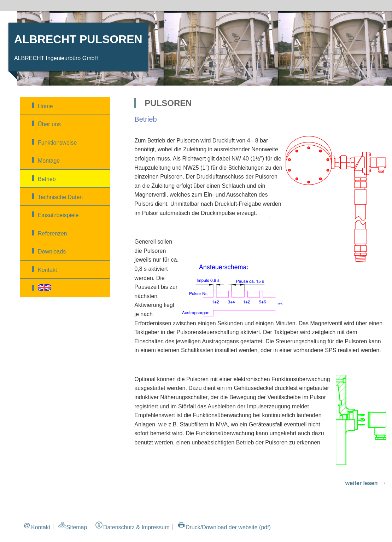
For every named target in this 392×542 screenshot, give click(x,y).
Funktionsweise (57, 143)
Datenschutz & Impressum (136, 527)
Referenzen (52, 234)
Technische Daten (60, 197)
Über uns (49, 124)
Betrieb (47, 179)
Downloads (52, 252)
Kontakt (47, 270)
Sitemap (77, 527)
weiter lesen (362, 483)
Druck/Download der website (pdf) (228, 527)
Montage (49, 161)
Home (45, 106)
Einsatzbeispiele (58, 215)
